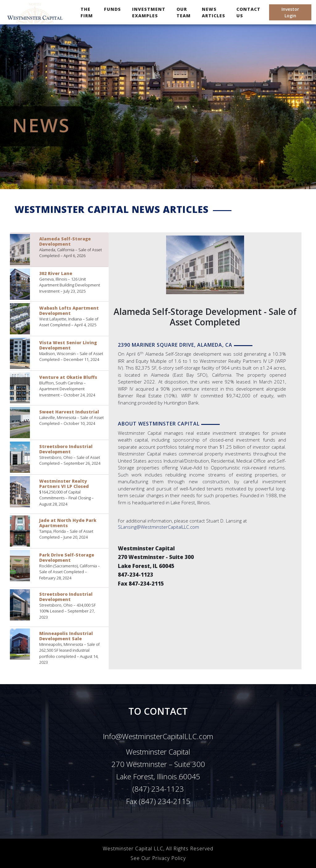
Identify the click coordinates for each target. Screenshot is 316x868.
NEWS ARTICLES (214, 12)
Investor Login (290, 12)
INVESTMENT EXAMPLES (149, 12)
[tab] (59, 250)
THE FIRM (88, 12)
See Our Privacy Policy (158, 858)
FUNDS (112, 9)
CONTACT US (248, 12)
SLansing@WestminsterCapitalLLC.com (158, 527)
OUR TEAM (184, 12)
